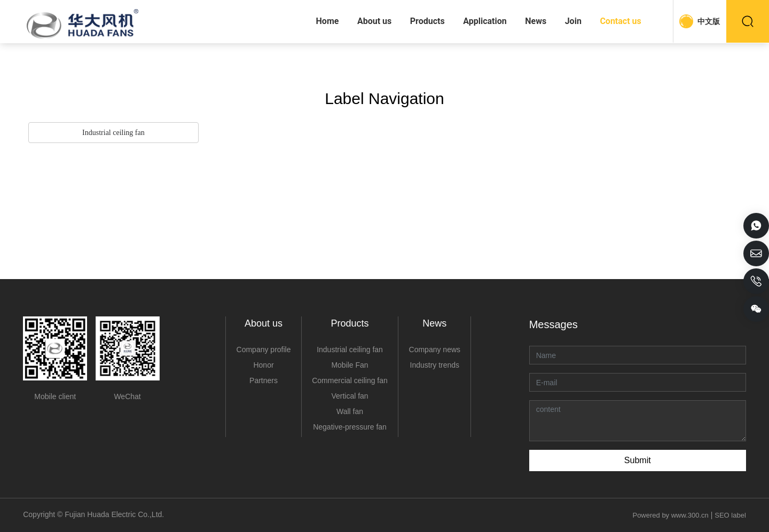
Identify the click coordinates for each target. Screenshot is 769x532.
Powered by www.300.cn (670, 515)
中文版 (709, 21)
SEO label (730, 515)
